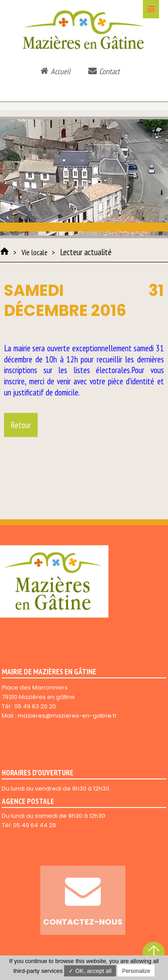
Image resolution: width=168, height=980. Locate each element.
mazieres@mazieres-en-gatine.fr (67, 716)
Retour (21, 425)
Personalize (136, 971)
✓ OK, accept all (90, 971)
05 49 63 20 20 (35, 706)
